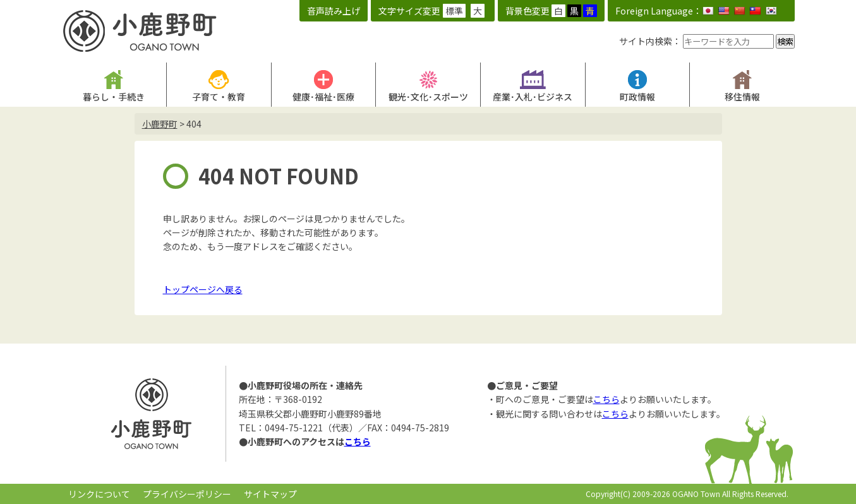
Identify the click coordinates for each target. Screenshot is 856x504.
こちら (358, 441)
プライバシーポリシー (187, 494)
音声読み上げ (334, 11)
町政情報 (637, 97)
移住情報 (742, 97)
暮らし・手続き (114, 97)
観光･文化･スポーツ (428, 97)
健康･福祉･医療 (323, 97)
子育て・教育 (219, 97)
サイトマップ (270, 494)
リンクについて (99, 494)
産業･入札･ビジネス (533, 97)
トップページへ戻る (203, 289)
